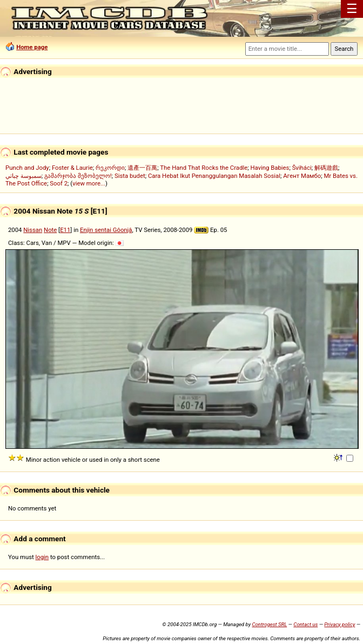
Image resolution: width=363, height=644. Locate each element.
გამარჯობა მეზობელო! (78, 176)
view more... (89, 183)
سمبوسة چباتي (23, 176)
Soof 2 (59, 183)
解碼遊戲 (326, 168)
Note (50, 230)
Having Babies (270, 168)
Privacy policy (340, 624)
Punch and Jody (27, 168)
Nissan (33, 230)
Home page (32, 47)
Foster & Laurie (72, 168)
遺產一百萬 (142, 168)
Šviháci (302, 168)
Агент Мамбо (302, 176)
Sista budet (130, 176)
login (42, 557)
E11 (65, 230)
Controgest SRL (269, 624)
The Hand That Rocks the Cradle (204, 168)
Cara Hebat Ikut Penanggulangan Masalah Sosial (214, 176)
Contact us (305, 624)
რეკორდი (110, 168)
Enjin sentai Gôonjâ (106, 230)
